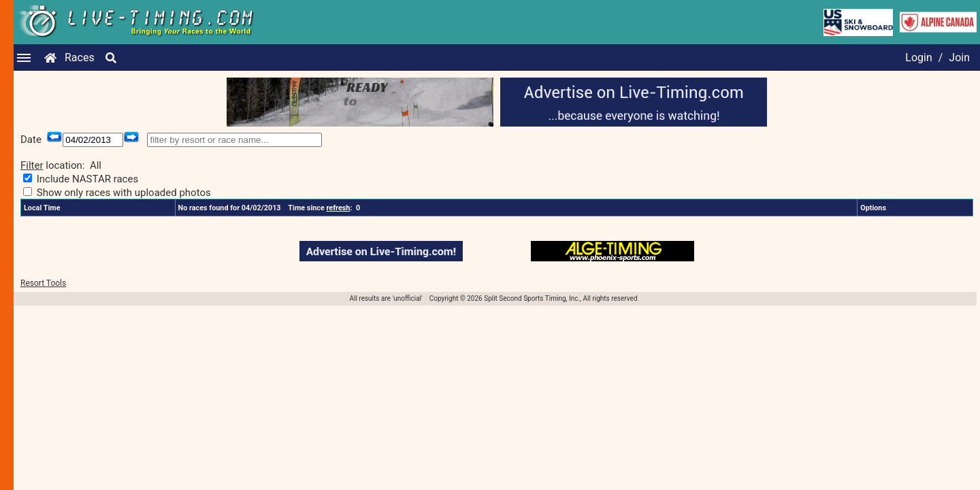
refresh (339, 208)
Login (918, 58)
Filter (32, 165)
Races (80, 58)
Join (959, 58)
